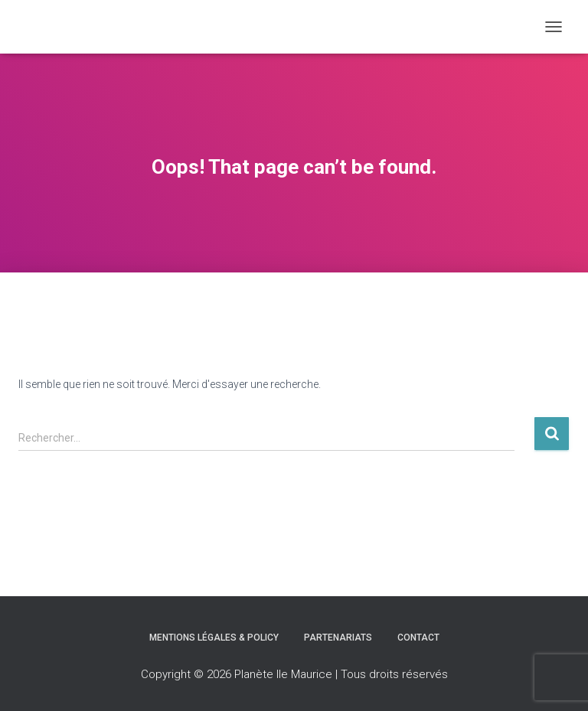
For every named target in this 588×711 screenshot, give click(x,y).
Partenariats (338, 638)
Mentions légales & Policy (214, 638)
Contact (418, 638)
